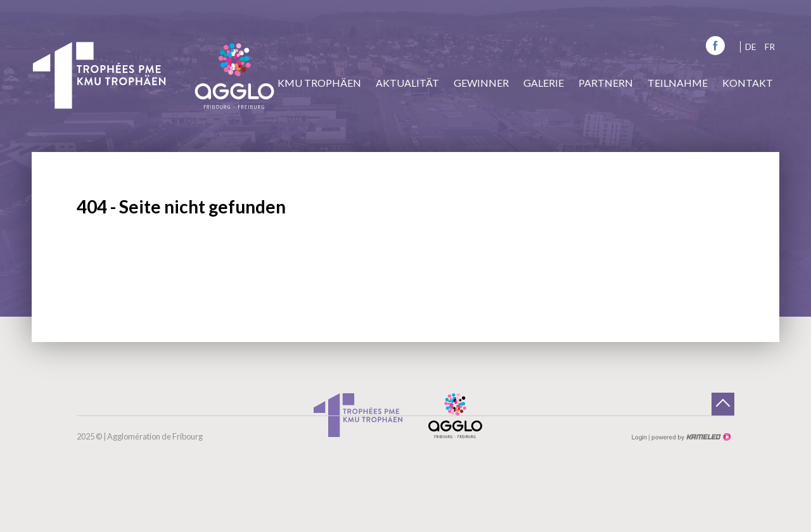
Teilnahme (678, 83)
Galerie (544, 83)
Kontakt (748, 83)
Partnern (606, 83)
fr (770, 47)
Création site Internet (690, 437)
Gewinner (481, 83)
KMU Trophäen (319, 83)
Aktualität (407, 83)
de (750, 47)
